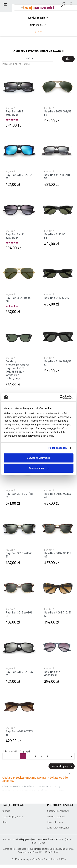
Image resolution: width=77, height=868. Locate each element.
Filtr (68, 59)
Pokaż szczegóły (58, 448)
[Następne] (71, 756)
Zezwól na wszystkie (39, 458)
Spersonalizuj (39, 468)
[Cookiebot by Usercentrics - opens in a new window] (60, 397)
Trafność (28, 59)
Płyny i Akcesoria (36, 18)
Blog (5, 822)
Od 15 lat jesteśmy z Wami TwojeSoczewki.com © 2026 (39, 859)
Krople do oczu (55, 822)
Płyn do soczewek (56, 817)
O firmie (6, 811)
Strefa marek (36, 25)
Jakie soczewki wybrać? (59, 828)
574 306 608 (56, 840)
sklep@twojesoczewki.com (33, 840)
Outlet (38, 32)
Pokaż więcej (70, 774)
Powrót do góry (62, 766)
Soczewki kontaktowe (58, 811)
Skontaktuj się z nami (13, 817)
